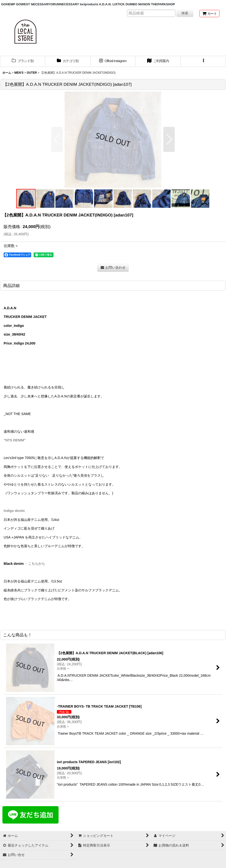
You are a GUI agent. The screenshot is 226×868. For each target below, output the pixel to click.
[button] (203, 61)
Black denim (14, 564)
